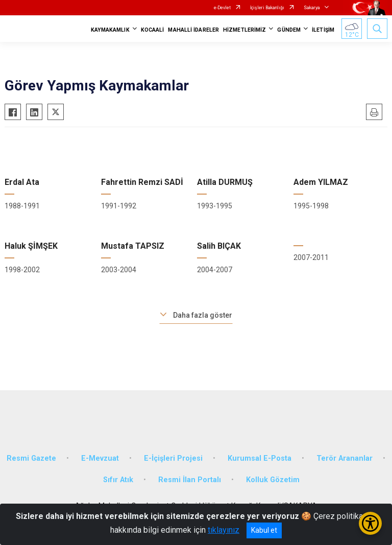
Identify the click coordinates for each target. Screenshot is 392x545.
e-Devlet (222, 8)
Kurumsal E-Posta (260, 458)
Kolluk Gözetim (273, 480)
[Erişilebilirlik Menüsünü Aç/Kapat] (370, 523)
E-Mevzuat (100, 458)
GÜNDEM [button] (289, 30)
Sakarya (312, 8)
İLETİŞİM (323, 30)
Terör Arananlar (345, 458)
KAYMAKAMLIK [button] (110, 30)
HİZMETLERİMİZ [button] (244, 30)
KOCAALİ (153, 30)
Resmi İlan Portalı (190, 480)
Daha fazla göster (203, 315)
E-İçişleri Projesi (173, 458)
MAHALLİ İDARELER (193, 30)
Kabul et (264, 530)
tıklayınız (224, 530)
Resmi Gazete (31, 458)
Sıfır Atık (118, 480)
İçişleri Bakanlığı (267, 8)
